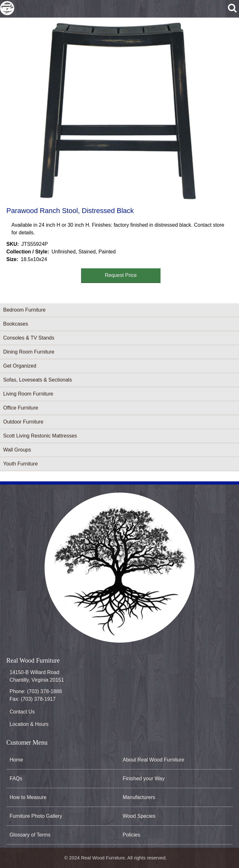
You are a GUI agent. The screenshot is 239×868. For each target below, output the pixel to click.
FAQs (16, 778)
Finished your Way (144, 778)
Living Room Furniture (28, 394)
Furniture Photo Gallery (36, 816)
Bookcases (16, 324)
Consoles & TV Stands (29, 338)
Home (16, 760)
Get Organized (20, 366)
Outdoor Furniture (23, 422)
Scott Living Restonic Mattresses (40, 436)
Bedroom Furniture (24, 310)
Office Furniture (21, 408)
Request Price (121, 275)
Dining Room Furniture (29, 352)
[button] (118, 111)
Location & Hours (29, 724)
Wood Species (139, 816)
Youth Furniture (20, 464)
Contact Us (22, 712)
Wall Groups (17, 450)
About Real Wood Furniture (154, 760)
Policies (131, 835)
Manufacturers (139, 797)
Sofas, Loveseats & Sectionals (38, 380)
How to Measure (28, 797)
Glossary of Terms (30, 835)
